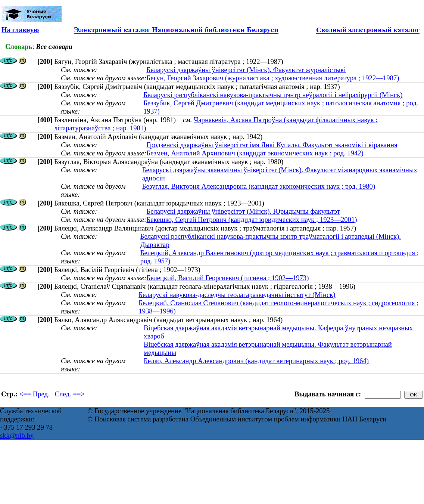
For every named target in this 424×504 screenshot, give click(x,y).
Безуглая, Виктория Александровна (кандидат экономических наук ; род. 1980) (259, 186)
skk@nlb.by (17, 435)
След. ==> (70, 394)
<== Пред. (35, 394)
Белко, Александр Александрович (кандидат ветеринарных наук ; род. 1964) (256, 361)
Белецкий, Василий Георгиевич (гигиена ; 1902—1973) (227, 278)
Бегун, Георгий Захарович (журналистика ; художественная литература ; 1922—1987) (273, 78)
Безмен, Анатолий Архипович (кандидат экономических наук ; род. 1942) (255, 153)
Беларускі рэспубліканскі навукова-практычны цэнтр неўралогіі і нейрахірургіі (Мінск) (273, 95)
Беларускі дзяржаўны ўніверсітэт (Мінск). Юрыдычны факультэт (243, 211)
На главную (20, 30)
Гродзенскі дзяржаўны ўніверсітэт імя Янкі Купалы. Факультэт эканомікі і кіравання (272, 145)
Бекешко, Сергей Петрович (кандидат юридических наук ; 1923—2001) (252, 219)
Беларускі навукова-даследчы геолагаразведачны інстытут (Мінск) (237, 295)
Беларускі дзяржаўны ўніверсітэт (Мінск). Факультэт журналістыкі (246, 70)
